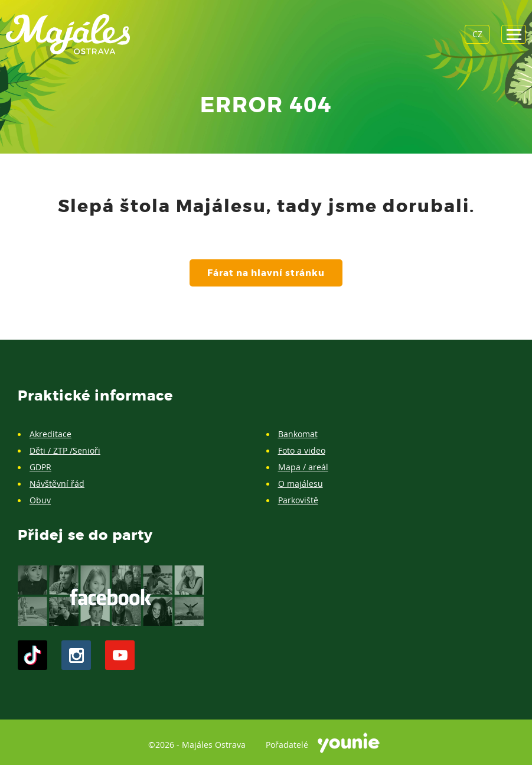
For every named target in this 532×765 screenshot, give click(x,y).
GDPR (40, 467)
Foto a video (302, 450)
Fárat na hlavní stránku (266, 273)
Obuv (40, 500)
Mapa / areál (303, 467)
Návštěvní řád (57, 484)
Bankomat (298, 434)
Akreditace (50, 434)
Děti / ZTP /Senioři (65, 450)
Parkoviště (298, 500)
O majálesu (301, 484)
